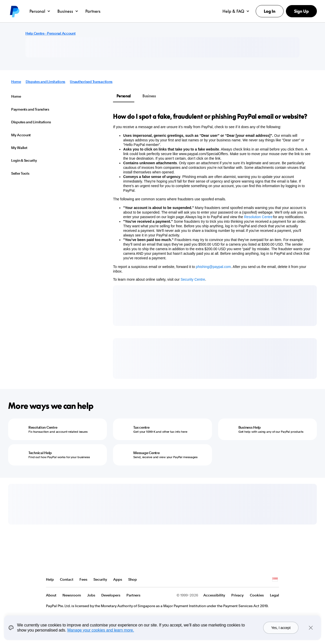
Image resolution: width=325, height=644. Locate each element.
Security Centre (193, 279)
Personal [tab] (124, 96)
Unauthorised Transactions (91, 82)
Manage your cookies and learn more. (101, 630)
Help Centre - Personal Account (51, 33)
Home (16, 82)
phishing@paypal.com (213, 267)
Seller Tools (20, 173)
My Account (21, 135)
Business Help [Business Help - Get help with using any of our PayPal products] (250, 427)
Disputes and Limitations (45, 82)
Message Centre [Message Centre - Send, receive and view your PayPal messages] (146, 453)
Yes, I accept (281, 628)
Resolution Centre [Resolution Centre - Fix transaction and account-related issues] (43, 427)
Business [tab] (149, 96)
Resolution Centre (258, 217)
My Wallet (19, 148)
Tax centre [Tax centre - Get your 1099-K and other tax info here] (141, 427)
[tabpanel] (212, 197)
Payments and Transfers (30, 109)
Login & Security (24, 160)
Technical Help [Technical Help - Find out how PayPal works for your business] (40, 453)
